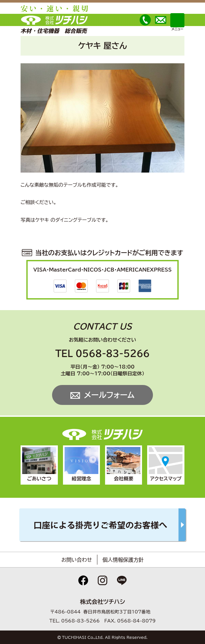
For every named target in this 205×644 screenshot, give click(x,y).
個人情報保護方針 (123, 560)
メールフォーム (109, 395)
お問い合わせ (77, 560)
